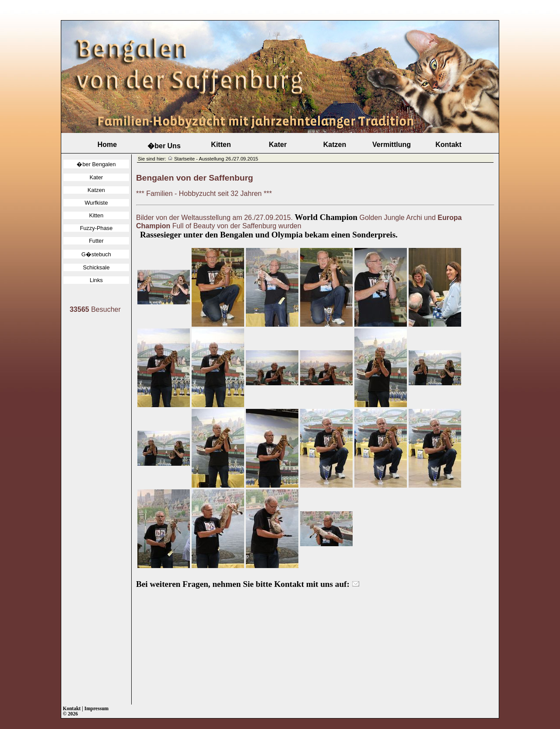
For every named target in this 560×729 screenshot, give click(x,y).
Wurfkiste (96, 203)
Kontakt (448, 145)
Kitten (221, 145)
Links (96, 280)
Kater (278, 145)
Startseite (184, 159)
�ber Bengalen (96, 164)
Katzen (335, 145)
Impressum (96, 708)
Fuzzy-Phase (96, 228)
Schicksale (96, 267)
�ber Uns (164, 146)
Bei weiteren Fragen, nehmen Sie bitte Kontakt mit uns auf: (248, 584)
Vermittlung (392, 145)
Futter (96, 241)
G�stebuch (96, 254)
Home (107, 145)
